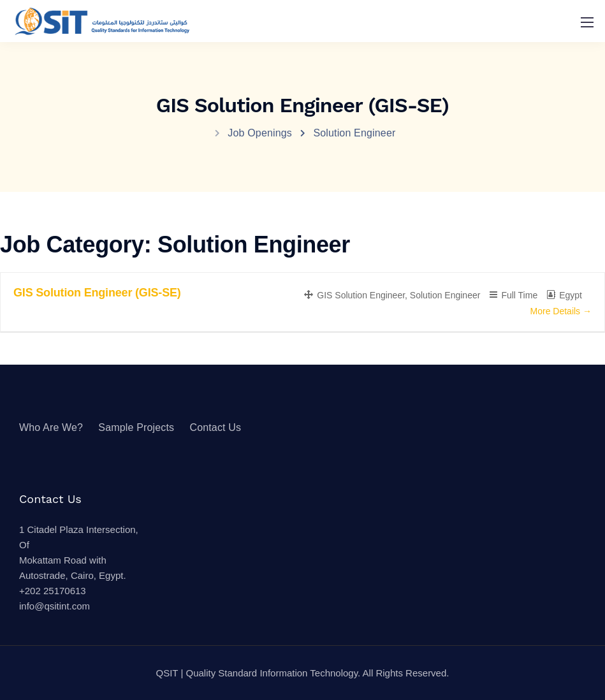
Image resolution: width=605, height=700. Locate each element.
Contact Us (215, 427)
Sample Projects (136, 427)
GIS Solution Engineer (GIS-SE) (97, 293)
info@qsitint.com (55, 606)
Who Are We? (51, 427)
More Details (561, 311)
